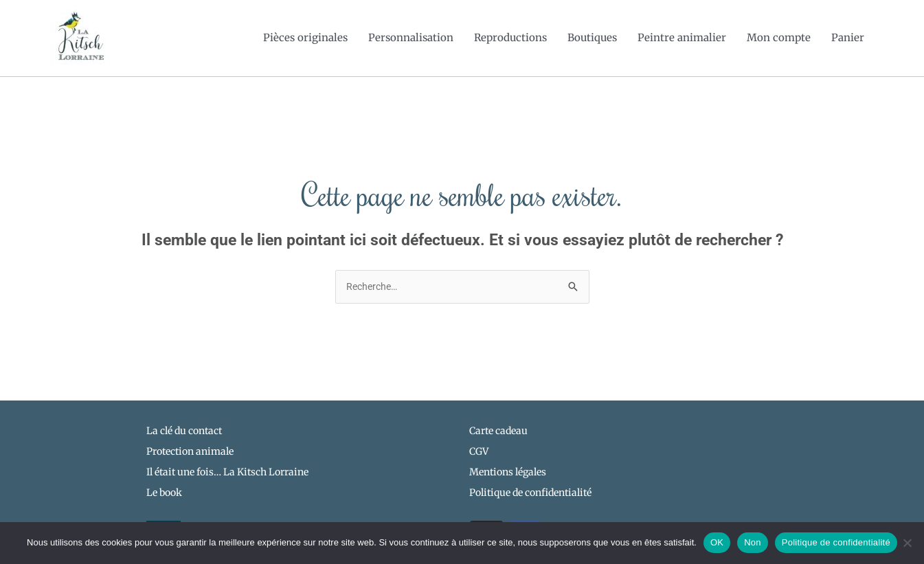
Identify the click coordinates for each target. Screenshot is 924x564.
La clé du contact (184, 432)
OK (717, 542)
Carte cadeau (498, 432)
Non (753, 542)
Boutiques (592, 38)
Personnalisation (411, 38)
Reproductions (510, 38)
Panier (848, 38)
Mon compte (779, 38)
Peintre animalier (682, 38)
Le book (164, 495)
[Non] (907, 543)
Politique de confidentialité (836, 542)
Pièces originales (305, 38)
